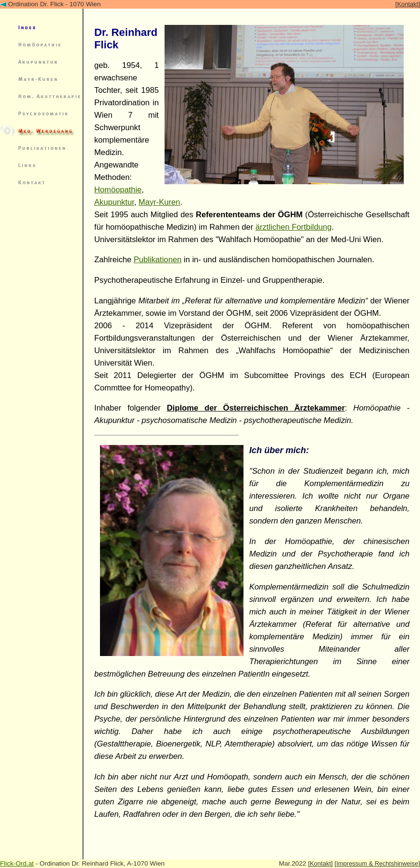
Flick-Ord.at (17, 863)
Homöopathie (118, 190)
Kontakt (408, 4)
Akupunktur (114, 202)
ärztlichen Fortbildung (293, 227)
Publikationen (157, 260)
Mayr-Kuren (160, 202)
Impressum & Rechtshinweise (377, 863)
